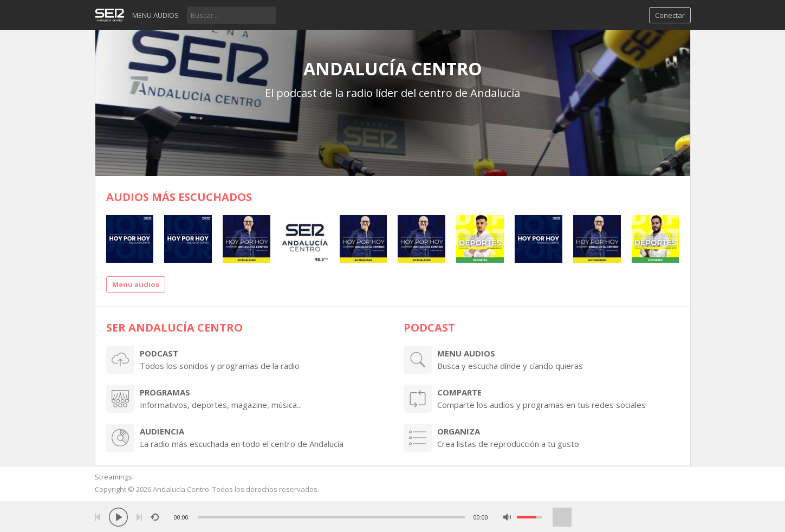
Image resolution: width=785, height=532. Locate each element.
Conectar (670, 15)
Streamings (113, 477)
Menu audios (155, 15)
